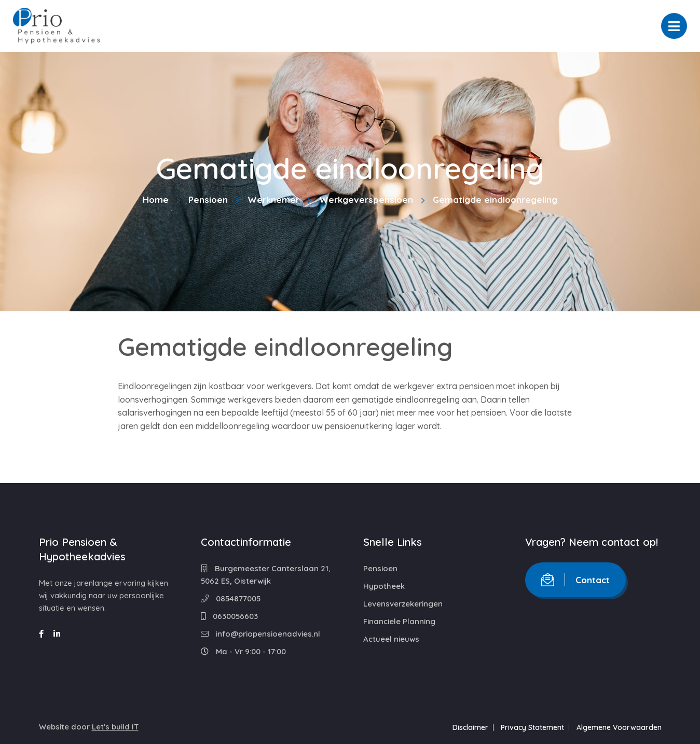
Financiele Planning (399, 621)
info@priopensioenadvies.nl (260, 634)
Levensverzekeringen (403, 604)
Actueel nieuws (391, 639)
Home (156, 199)
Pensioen (208, 199)
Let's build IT (115, 727)
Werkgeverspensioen (366, 199)
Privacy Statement (532, 727)
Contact (575, 580)
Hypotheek (384, 586)
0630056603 (229, 616)
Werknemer (273, 199)
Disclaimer (470, 727)
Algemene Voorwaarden (619, 727)
